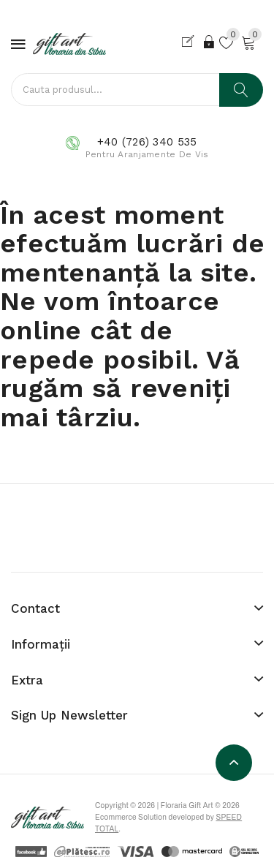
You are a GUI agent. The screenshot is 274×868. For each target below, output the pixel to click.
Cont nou (191, 42)
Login (210, 42)
